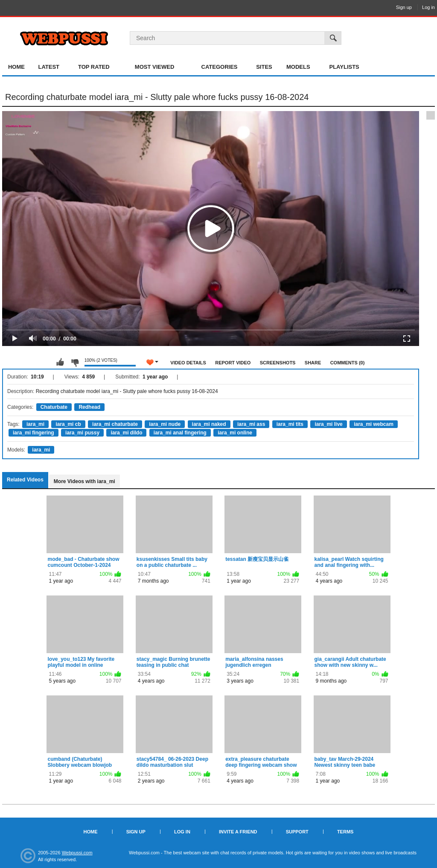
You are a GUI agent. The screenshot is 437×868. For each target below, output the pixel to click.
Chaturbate (54, 407)
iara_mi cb (68, 424)
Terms (345, 832)
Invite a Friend (238, 832)
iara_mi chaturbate (115, 424)
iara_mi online (235, 433)
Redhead (89, 407)
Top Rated (94, 67)
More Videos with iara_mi (84, 481)
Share (313, 363)
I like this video (60, 362)
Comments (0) (348, 363)
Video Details (188, 363)
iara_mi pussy (82, 433)
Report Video (233, 363)
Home (16, 67)
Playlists (344, 67)
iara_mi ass (251, 424)
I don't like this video (75, 362)
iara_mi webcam (374, 424)
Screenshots (278, 363)
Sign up (404, 7)
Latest (49, 67)
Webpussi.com (77, 853)
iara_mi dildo (126, 433)
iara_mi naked (209, 424)
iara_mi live (328, 424)
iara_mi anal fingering (180, 433)
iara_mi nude (165, 424)
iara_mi (35, 424)
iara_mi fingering (34, 433)
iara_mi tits (290, 424)
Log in (428, 7)
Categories (220, 67)
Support (297, 832)
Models (298, 67)
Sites (264, 67)
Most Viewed (154, 67)
